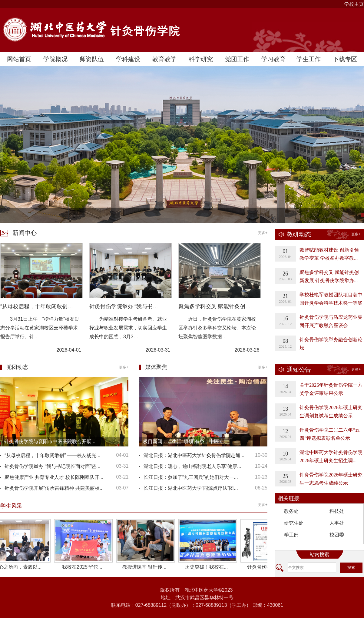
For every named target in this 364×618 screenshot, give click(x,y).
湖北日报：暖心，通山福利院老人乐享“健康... (192, 466)
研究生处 (294, 523)
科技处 (337, 511)
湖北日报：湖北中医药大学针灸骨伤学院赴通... (194, 455)
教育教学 (164, 59)
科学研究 (201, 59)
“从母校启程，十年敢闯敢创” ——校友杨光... (52, 455)
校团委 (337, 535)
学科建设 (128, 59)
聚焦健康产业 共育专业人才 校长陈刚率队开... (54, 477)
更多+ (263, 233)
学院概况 (55, 59)
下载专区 (345, 59)
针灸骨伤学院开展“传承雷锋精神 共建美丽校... (54, 488)
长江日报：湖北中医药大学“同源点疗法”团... (191, 488)
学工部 (291, 535)
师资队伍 (92, 59)
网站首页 (19, 59)
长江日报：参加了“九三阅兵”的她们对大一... (191, 477)
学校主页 (354, 4)
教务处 (291, 511)
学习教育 (273, 59)
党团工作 (237, 59)
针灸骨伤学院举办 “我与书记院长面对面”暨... (52, 466)
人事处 (337, 523)
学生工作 (309, 59)
